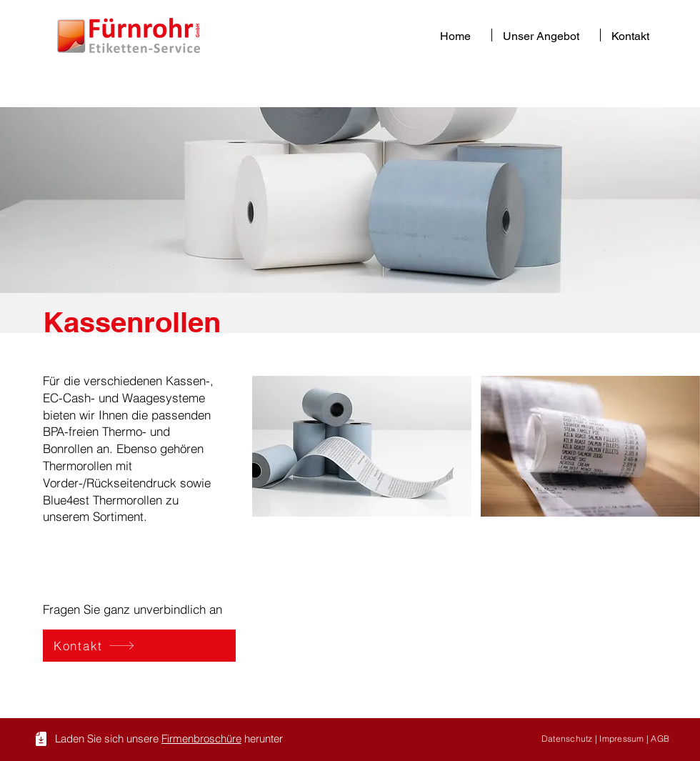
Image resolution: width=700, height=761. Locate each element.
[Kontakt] (139, 646)
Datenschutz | (570, 738)
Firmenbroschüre (201, 738)
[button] (546, 35)
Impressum (622, 738)
